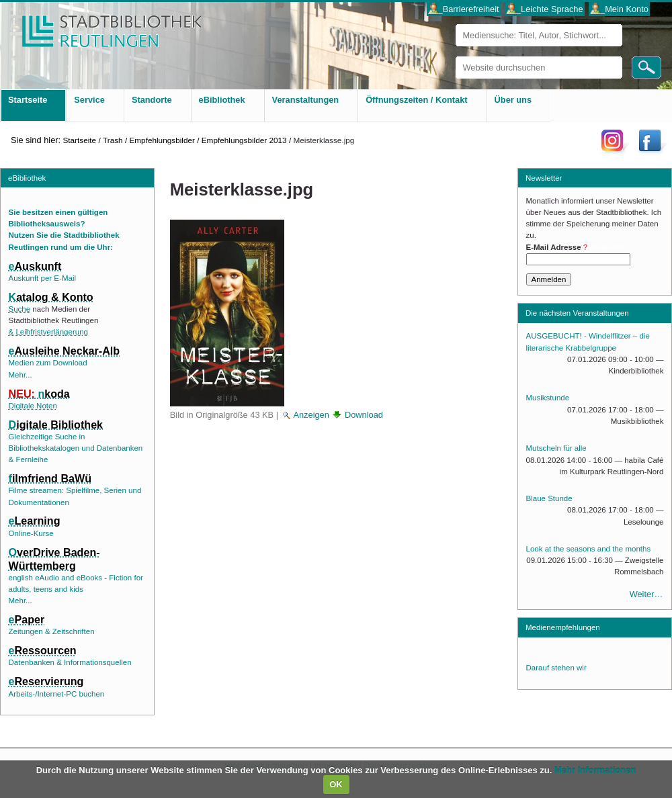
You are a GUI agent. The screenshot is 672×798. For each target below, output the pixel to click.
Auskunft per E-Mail (42, 278)
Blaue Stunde (549, 498)
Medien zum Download (48, 363)
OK (336, 784)
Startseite (79, 140)
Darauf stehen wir (556, 668)
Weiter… (646, 594)
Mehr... (20, 375)
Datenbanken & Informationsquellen (70, 662)
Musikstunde (548, 398)
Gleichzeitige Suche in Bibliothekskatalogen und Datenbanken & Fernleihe (76, 448)
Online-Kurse (31, 533)
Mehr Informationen (595, 770)
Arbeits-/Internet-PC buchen (57, 694)
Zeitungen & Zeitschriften (52, 631)
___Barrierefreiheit (463, 9)
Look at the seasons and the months (589, 549)
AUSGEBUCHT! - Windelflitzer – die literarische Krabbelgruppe (588, 342)
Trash (113, 140)
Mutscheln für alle (556, 448)
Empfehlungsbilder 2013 (244, 140)
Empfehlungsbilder (162, 140)
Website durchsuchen (455, 56)
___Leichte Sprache (545, 9)
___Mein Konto (620, 9)
